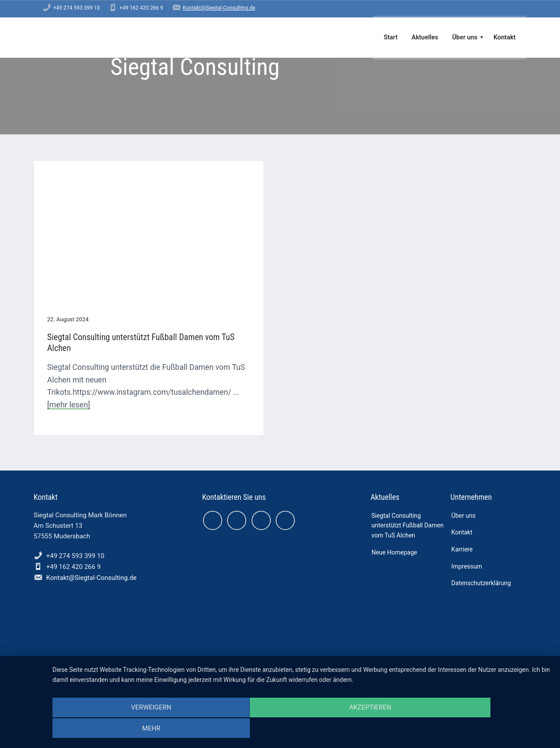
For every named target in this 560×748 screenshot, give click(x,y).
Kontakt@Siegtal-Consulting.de (219, 8)
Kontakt (462, 503)
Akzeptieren (302, 729)
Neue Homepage (394, 523)
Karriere (462, 520)
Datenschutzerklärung (481, 554)
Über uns (464, 486)
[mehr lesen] (140, 373)
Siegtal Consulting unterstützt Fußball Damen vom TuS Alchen (101, 297)
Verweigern (127, 729)
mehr (476, 729)
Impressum (467, 537)
